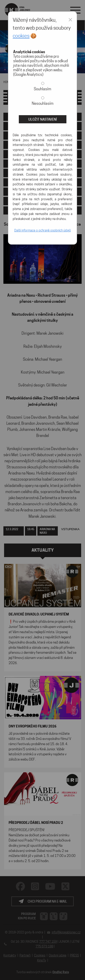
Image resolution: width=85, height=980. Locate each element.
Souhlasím (42, 89)
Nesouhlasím (43, 103)
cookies (21, 36)
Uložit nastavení (43, 119)
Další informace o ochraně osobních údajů (42, 230)
